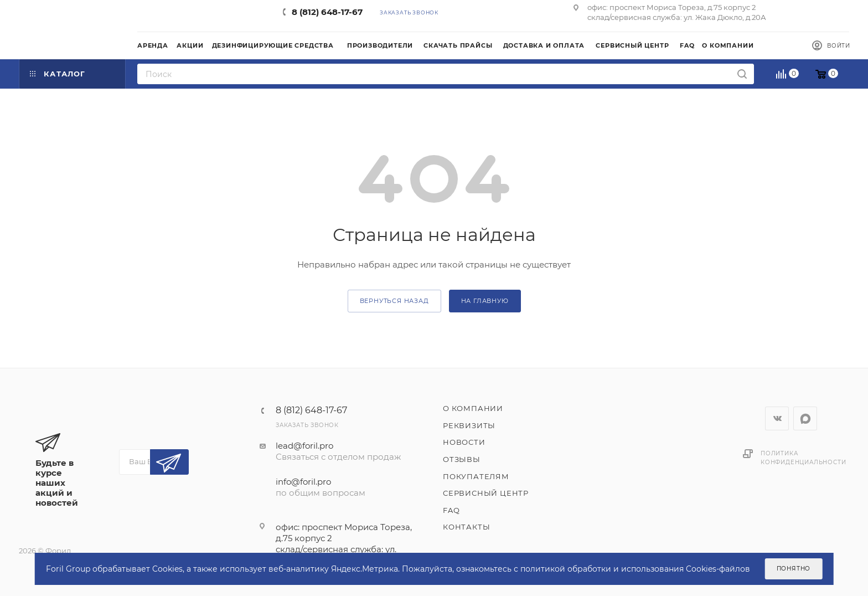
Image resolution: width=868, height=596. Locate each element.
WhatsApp (805, 418)
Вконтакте (777, 418)
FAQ (451, 510)
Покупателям (476, 476)
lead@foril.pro (304, 446)
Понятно (794, 569)
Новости (464, 442)
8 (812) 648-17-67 (327, 12)
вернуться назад (394, 301)
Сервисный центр (486, 493)
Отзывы (462, 459)
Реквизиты (469, 425)
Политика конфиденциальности (803, 458)
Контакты (466, 527)
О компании (473, 408)
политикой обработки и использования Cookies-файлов (635, 569)
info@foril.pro (303, 482)
